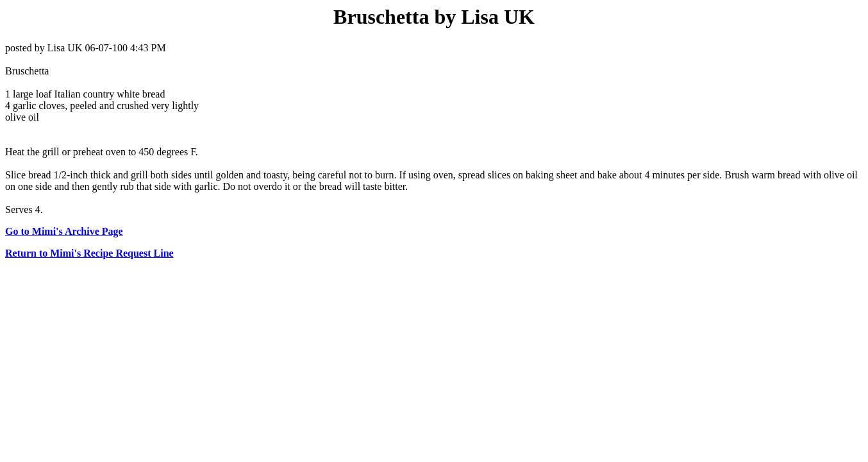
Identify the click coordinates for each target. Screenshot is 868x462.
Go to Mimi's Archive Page (64, 231)
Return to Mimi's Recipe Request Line (89, 253)
